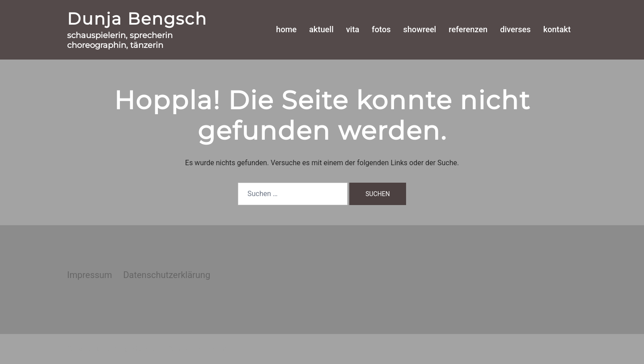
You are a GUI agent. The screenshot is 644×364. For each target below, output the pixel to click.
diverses (515, 29)
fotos (381, 29)
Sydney (222, 349)
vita (353, 29)
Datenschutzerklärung (167, 275)
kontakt (557, 29)
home (286, 29)
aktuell (321, 29)
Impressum (90, 275)
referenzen (468, 29)
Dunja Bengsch (137, 19)
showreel (420, 29)
